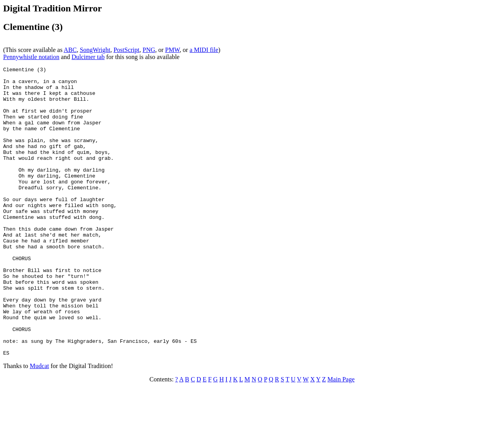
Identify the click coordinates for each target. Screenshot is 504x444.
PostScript (126, 50)
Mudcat (40, 424)
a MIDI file (204, 50)
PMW (172, 50)
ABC (70, 50)
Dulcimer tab (88, 57)
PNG (149, 50)
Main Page (341, 437)
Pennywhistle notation (31, 57)
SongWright (95, 50)
